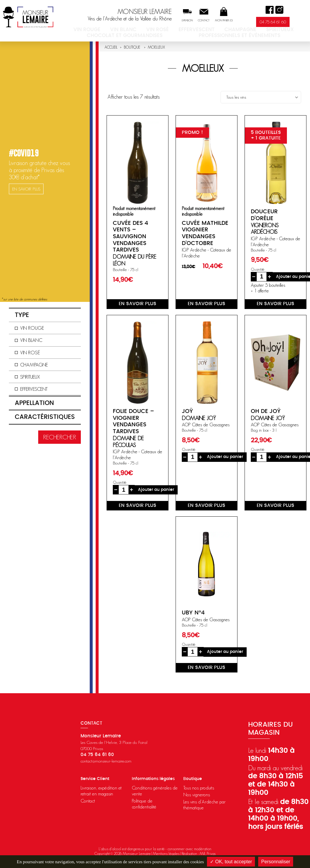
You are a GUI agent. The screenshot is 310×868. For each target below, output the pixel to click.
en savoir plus (138, 304)
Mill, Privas (208, 854)
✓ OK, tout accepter (231, 862)
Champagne (202, 31)
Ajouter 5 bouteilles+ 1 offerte (268, 288)
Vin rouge (93, 31)
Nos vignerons (197, 795)
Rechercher (60, 437)
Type (22, 315)
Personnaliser (276, 862)
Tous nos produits (199, 788)
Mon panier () (235, 21)
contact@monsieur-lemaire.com (106, 761)
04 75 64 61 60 (284, 22)
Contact (215, 21)
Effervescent (171, 31)
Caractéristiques (45, 417)
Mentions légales (166, 854)
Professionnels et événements (195, 36)
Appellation (34, 403)
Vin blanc (119, 31)
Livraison (199, 21)
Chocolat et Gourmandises (277, 31)
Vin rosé (143, 31)
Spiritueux (231, 31)
